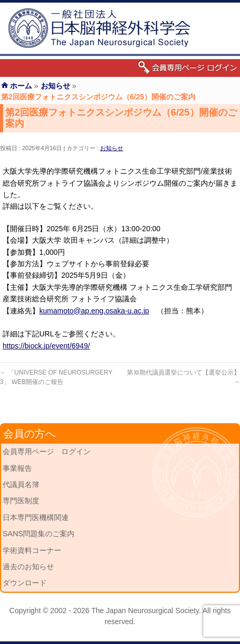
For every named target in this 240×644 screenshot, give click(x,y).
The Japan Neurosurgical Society (145, 611)
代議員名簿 (21, 484)
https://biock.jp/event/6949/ (46, 346)
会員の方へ (29, 434)
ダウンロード (25, 583)
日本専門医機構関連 (36, 517)
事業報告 (17, 468)
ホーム (21, 86)
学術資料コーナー (32, 550)
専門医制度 (21, 501)
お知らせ (112, 148)
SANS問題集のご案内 (39, 534)
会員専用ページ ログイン (47, 451)
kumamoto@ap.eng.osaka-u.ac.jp (94, 311)
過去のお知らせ (28, 567)
